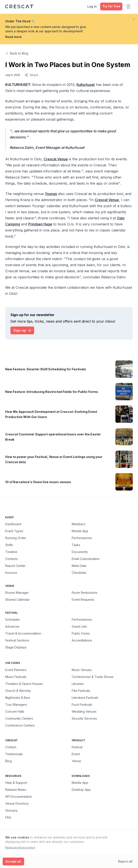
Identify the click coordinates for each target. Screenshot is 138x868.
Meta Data (79, 566)
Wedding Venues (84, 711)
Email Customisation (86, 559)
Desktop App (81, 790)
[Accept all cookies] (13, 861)
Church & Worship (18, 691)
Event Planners (16, 670)
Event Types (14, 531)
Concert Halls (15, 711)
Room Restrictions (85, 593)
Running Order (16, 538)
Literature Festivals (85, 697)
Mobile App (80, 531)
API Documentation (19, 797)
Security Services (84, 718)
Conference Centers (20, 725)
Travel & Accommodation (23, 633)
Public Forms (81, 633)
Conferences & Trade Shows (93, 677)
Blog (8, 761)
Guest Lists (79, 626)
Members (78, 524)
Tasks (76, 545)
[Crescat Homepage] (19, 7)
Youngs (51, 194)
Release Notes (16, 790)
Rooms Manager (17, 593)
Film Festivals (81, 691)
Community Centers (19, 718)
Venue (76, 761)
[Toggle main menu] (128, 7)
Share (31, 75)
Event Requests (83, 600)
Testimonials (14, 754)
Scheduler (13, 619)
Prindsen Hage (40, 224)
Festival (77, 747)
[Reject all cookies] (125, 861)
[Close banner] (134, 19)
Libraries (78, 684)
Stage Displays (16, 647)
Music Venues (82, 670)
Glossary (11, 810)
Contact (11, 747)
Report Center (15, 566)
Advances (12, 626)
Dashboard (13, 524)
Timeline (11, 552)
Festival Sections (17, 640)
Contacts (12, 559)
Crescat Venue (56, 159)
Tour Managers (16, 704)
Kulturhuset (86, 85)
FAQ (8, 817)
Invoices (11, 573)
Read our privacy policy (20, 847)
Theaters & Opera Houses (24, 684)
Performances (82, 538)
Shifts (9, 545)
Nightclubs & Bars (18, 697)
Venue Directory (17, 803)
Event (76, 754)
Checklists (79, 573)
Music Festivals (16, 677)
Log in (92, 6)
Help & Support (16, 783)
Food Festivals (82, 704)
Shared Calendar (17, 600)
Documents (80, 552)
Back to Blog (17, 53)
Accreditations (82, 640)
